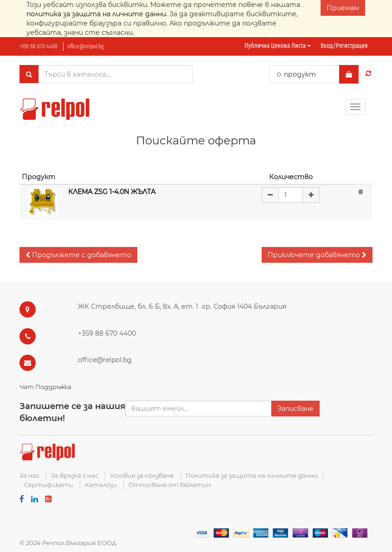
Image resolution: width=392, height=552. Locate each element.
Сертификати (49, 485)
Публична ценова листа (278, 46)
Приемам (343, 8)
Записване (296, 409)
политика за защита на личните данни (96, 14)
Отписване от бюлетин (170, 485)
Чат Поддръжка (45, 387)
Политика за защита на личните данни (252, 475)
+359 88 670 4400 (39, 46)
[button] (78, 255)
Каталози (101, 485)
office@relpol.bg (85, 46)
